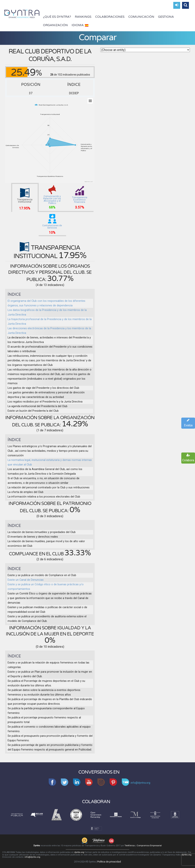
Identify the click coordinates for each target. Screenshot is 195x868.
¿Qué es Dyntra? (57, 17)
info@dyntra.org (32, 857)
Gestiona (166, 17)
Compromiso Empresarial (149, 846)
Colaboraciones (110, 17)
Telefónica (130, 846)
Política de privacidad (109, 862)
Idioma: (80, 25)
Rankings (83, 17)
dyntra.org (79, 852)
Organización (55, 25)
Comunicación (141, 17)
